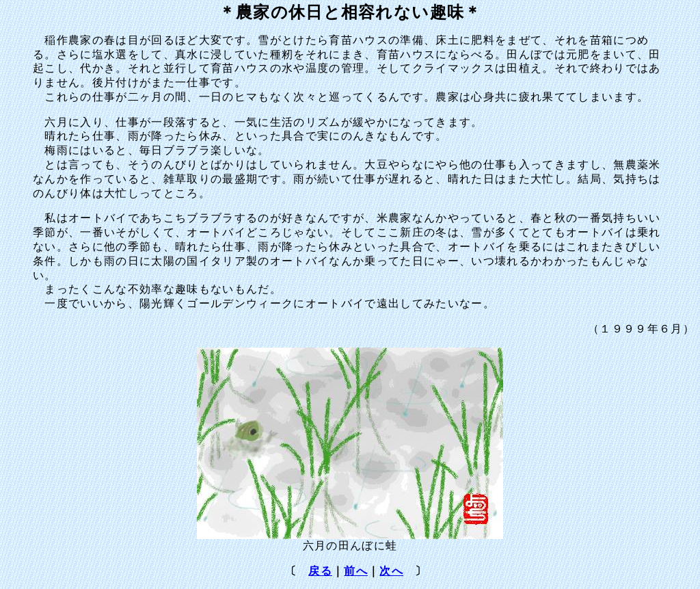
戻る (320, 571)
